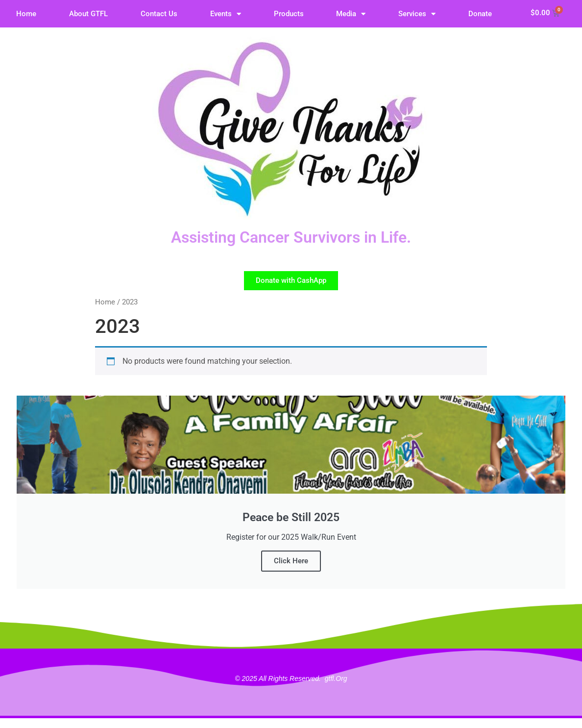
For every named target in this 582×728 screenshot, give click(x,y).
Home (26, 14)
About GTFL (88, 14)
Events (226, 14)
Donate (480, 14)
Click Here (291, 561)
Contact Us (159, 14)
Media (351, 14)
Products (289, 14)
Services (417, 14)
